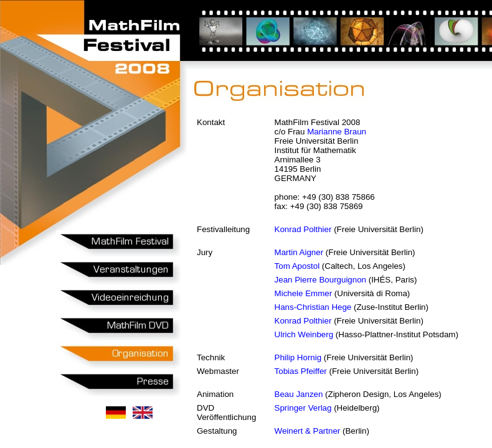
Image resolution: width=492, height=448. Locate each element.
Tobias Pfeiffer (301, 371)
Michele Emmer (304, 293)
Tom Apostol (297, 266)
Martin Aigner (299, 252)
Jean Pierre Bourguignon (320, 280)
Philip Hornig (298, 357)
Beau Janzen (299, 394)
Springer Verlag (303, 408)
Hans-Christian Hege (313, 307)
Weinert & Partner (308, 431)
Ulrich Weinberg (304, 334)
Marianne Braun (337, 132)
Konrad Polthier (303, 229)
